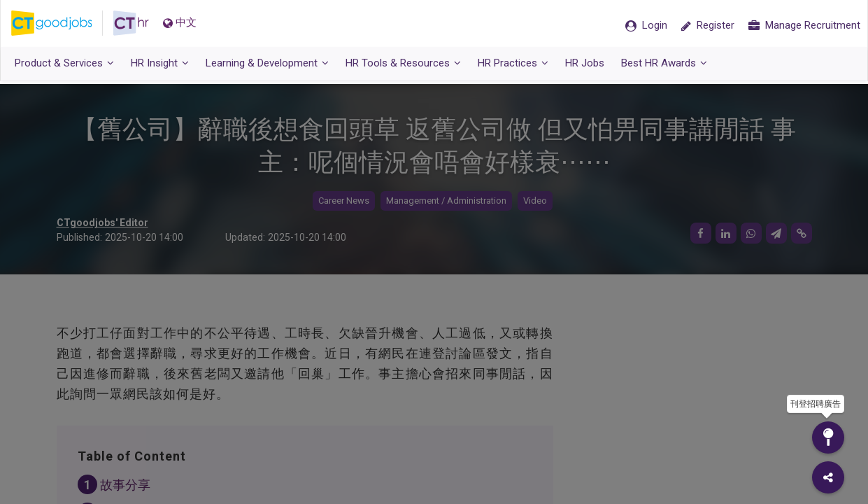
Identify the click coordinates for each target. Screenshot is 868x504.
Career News (344, 201)
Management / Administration (446, 201)
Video (535, 201)
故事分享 (125, 485)
